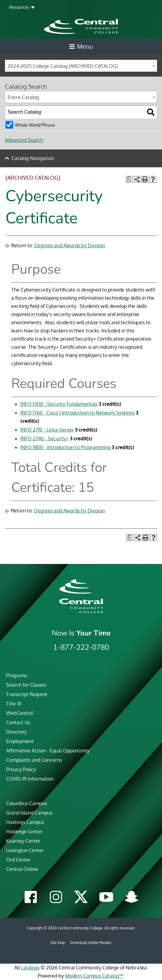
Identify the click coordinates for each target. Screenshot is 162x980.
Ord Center (18, 860)
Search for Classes (26, 685)
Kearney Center (23, 841)
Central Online (22, 869)
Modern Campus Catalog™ (94, 976)
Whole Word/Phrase (35, 125)
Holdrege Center (24, 832)
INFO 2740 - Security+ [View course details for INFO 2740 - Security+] (45, 438)
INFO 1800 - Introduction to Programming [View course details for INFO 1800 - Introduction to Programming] (65, 447)
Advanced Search (24, 140)
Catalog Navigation (33, 158)
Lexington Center (25, 850)
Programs (17, 675)
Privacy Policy (21, 769)
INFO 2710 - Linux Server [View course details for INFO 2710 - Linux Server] (47, 430)
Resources (19, 7)
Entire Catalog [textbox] (23, 97)
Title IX (14, 704)
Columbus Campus (26, 803)
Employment (20, 741)
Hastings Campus (25, 822)
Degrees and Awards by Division (70, 245)
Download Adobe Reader (91, 943)
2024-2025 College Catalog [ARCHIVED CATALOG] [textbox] (63, 66)
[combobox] (81, 66)
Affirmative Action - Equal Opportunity (48, 751)
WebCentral (19, 713)
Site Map (58, 943)
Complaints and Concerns (34, 760)
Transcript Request (27, 694)
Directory (16, 732)
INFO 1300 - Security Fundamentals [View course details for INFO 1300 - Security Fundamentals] (59, 404)
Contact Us (18, 722)
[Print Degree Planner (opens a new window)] (129, 179)
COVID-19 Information (30, 779)
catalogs (30, 968)
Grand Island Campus (29, 813)
